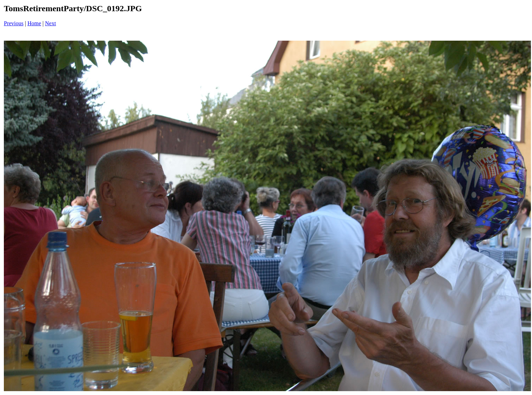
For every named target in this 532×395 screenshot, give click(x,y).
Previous (14, 23)
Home (34, 23)
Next (51, 23)
